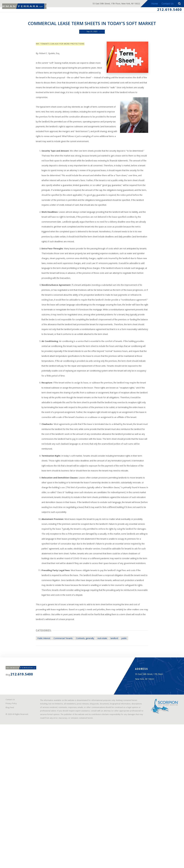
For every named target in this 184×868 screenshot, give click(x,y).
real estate (105, 758)
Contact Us (167, 4)
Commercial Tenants (59, 758)
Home (153, 4)
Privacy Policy (13, 840)
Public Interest (36, 758)
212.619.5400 (167, 11)
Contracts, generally (85, 758)
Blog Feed (11, 844)
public (131, 758)
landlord (120, 758)
